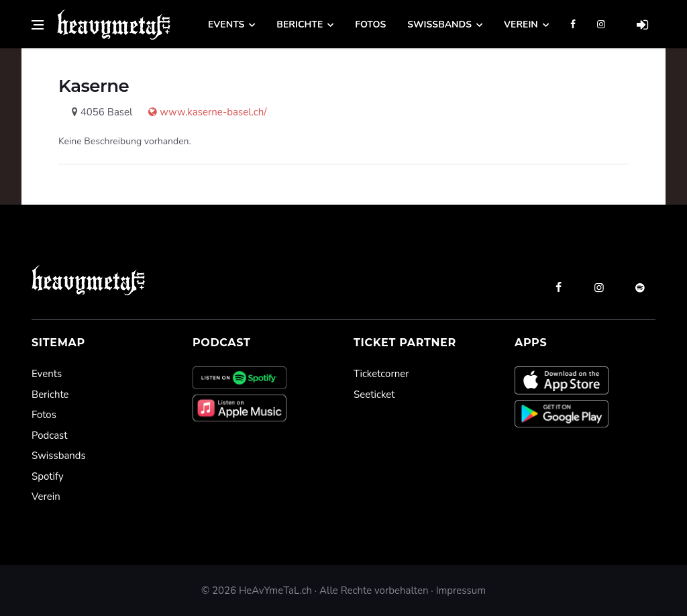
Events (226, 24)
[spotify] (640, 287)
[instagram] (599, 287)
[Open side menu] (38, 25)
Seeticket (374, 395)
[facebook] (558, 287)
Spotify (48, 476)
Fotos (370, 24)
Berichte (300, 24)
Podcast (49, 435)
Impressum (461, 591)
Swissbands (439, 24)
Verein (521, 24)
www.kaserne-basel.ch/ (201, 112)
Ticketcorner (381, 374)
